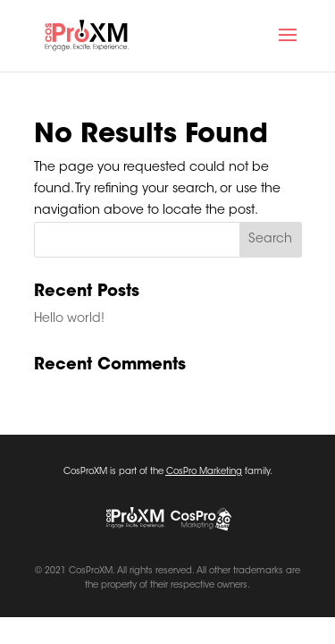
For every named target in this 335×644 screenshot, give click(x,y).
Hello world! (69, 319)
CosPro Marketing (204, 472)
